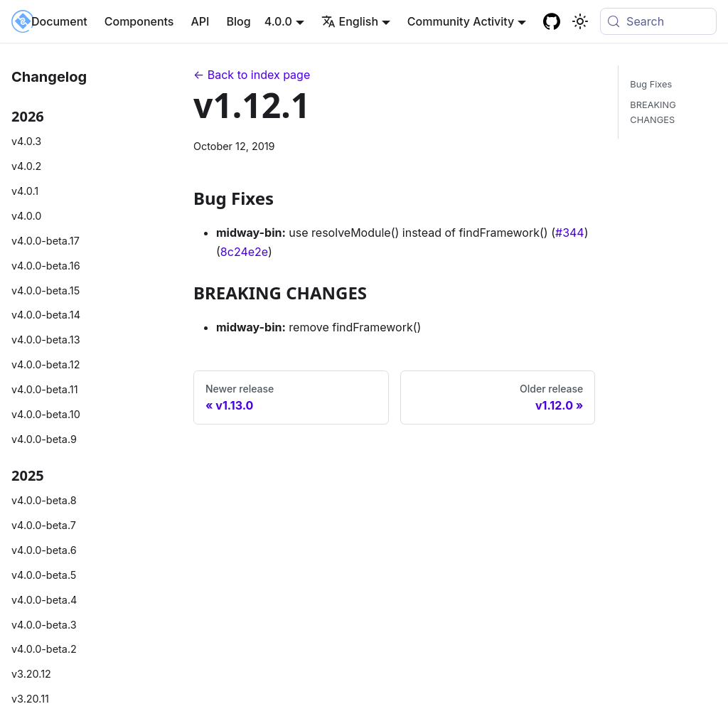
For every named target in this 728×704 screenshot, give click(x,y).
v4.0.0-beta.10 (46, 414)
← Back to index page (252, 75)
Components (139, 21)
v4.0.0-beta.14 (46, 315)
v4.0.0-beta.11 (45, 389)
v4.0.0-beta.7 (44, 525)
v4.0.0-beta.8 (44, 500)
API (200, 21)
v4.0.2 (26, 166)
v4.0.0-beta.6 (44, 550)
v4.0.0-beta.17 (45, 241)
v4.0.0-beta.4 (44, 600)
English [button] (350, 21)
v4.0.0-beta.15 (45, 290)
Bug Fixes (651, 84)
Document (59, 21)
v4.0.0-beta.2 (44, 649)
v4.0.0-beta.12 (45, 364)
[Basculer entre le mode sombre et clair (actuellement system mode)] (580, 21)
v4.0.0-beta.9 (44, 439)
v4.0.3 (26, 141)
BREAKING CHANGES (653, 112)
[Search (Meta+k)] (658, 21)
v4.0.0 (26, 216)
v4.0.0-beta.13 (46, 340)
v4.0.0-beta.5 (44, 575)
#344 (570, 233)
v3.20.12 (31, 674)
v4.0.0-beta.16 (46, 266)
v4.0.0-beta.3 (44, 625)
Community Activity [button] (461, 21)
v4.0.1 (25, 191)
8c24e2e (244, 252)
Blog (238, 21)
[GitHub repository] (552, 21)
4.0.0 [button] (278, 21)
